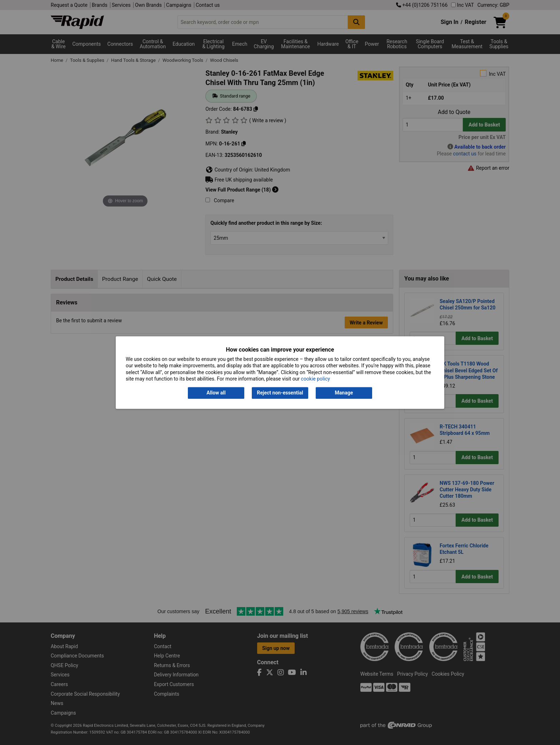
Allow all (216, 393)
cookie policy (316, 379)
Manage (344, 393)
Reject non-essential (280, 393)
